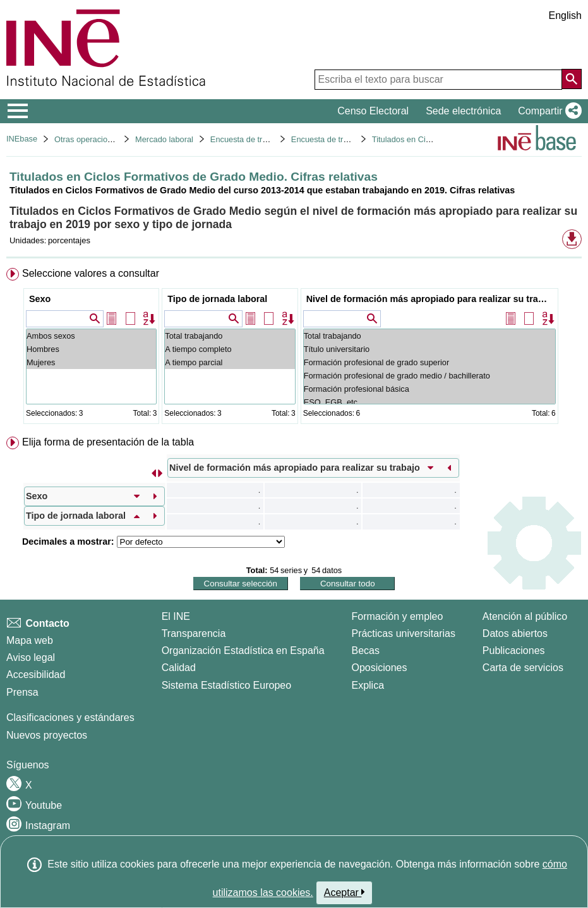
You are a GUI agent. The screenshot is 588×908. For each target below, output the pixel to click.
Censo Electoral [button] (373, 111)
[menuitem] (294, 348)
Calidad (179, 668)
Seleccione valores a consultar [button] (91, 273)
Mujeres (91, 362)
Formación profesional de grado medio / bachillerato (429, 376)
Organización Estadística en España (243, 651)
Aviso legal (31, 657)
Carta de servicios (523, 668)
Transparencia (194, 633)
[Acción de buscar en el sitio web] (572, 79)
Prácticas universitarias (403, 633)
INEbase (22, 139)
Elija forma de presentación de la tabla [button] (108, 442)
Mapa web (30, 640)
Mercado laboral (164, 139)
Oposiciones (379, 668)
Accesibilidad (36, 675)
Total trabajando (230, 336)
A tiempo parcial (230, 362)
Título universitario (429, 349)
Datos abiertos (515, 633)
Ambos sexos (91, 336)
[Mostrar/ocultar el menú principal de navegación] (18, 111)
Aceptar (345, 892)
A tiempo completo (230, 349)
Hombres (91, 349)
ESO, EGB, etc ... (429, 402)
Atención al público (525, 616)
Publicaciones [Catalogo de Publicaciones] (514, 651)
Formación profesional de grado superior (429, 362)
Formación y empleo (397, 616)
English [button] (565, 15)
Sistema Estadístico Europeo (226, 685)
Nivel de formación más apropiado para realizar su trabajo (431, 299)
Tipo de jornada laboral (217, 299)
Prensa (22, 692)
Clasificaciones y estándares (70, 717)
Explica (368, 685)
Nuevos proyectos (47, 735)
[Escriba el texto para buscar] (438, 80)
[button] (547, 111)
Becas (365, 651)
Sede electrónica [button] (463, 111)
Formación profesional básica (429, 389)
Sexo (40, 299)
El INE (176, 616)
